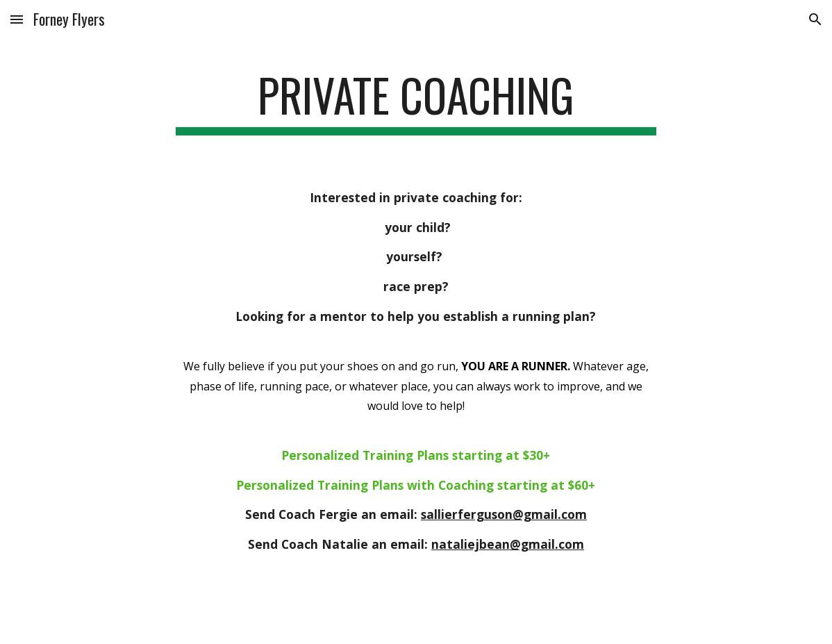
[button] (17, 19)
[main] (416, 102)
